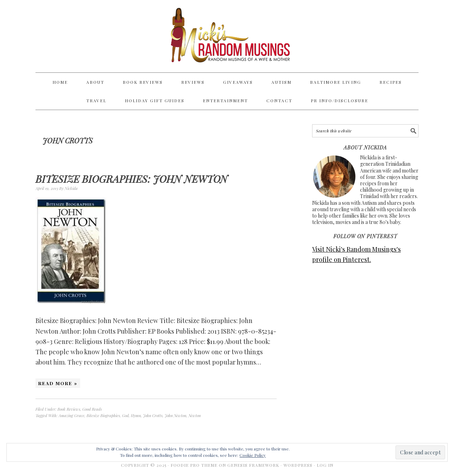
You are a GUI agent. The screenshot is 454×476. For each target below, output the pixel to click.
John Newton (175, 415)
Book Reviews (69, 409)
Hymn (136, 415)
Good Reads (92, 409)
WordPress (298, 465)
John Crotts (153, 415)
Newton (195, 415)
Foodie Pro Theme (194, 465)
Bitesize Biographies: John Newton (132, 179)
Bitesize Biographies (103, 415)
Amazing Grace (71, 415)
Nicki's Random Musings (227, 36)
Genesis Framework (253, 465)
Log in (325, 465)
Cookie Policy (253, 455)
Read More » (58, 383)
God (125, 415)
